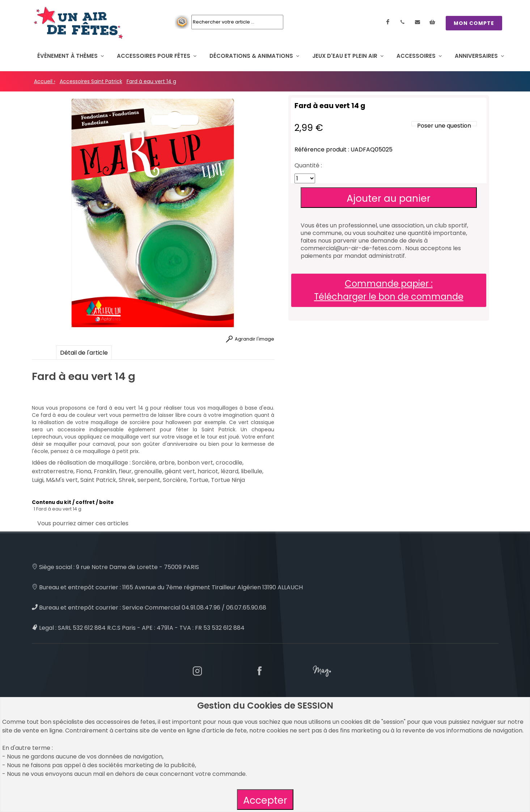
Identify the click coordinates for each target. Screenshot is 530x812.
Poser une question (444, 126)
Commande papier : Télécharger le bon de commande (389, 290)
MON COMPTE (474, 23)
